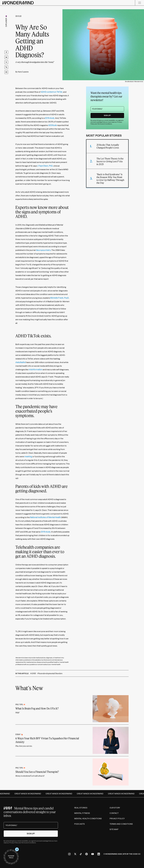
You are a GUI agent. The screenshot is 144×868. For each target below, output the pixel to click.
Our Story (115, 808)
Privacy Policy (14, 843)
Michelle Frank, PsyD (59, 298)
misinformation (35, 370)
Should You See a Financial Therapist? (37, 772)
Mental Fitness (82, 813)
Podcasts (79, 824)
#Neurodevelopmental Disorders (50, 673)
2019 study (50, 118)
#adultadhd (20, 362)
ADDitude (53, 125)
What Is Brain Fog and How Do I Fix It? (37, 708)
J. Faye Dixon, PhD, (45, 166)
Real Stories (81, 808)
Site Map (114, 829)
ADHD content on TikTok (52, 92)
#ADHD (33, 673)
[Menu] (139, 3)
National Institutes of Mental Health (45, 517)
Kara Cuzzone (23, 72)
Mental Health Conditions (88, 819)
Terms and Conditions (105, 124)
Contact (114, 813)
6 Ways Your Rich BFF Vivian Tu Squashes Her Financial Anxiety (47, 740)
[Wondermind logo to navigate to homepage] (18, 3)
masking (28, 457)
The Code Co (135, 854)
